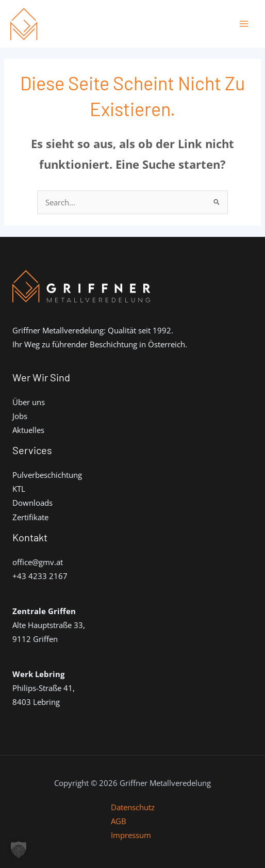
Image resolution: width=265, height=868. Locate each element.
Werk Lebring (38, 674)
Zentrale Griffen (44, 611)
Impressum (131, 835)
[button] (19, 849)
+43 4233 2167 (40, 576)
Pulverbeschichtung (47, 475)
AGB (119, 821)
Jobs (20, 416)
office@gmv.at (38, 562)
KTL (19, 489)
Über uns (29, 402)
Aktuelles (28, 430)
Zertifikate (30, 517)
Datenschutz (133, 807)
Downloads (32, 503)
